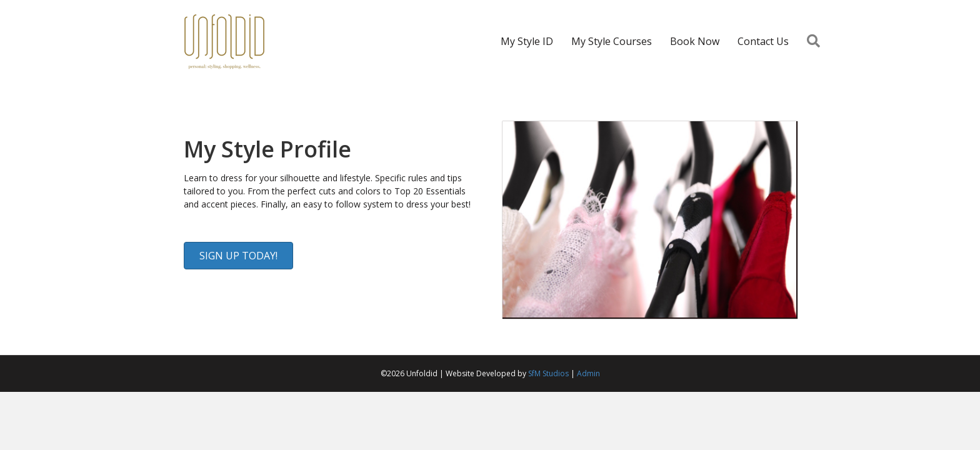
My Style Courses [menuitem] (612, 41)
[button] (816, 42)
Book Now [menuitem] (695, 41)
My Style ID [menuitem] (527, 41)
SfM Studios (548, 373)
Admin (588, 373)
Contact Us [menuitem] (763, 41)
